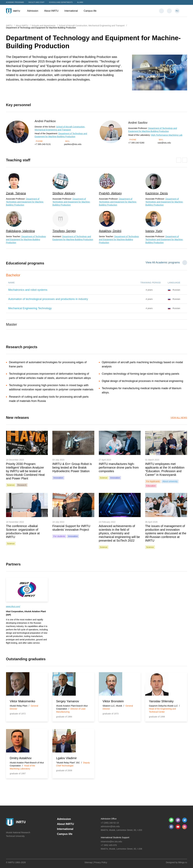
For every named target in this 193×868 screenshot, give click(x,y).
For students (59, 536)
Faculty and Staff (37, 2)
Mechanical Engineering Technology (30, 308)
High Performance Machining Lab (167, 135)
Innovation (58, 478)
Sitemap (88, 862)
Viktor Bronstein (113, 701)
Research (22, 485)
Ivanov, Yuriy (154, 231)
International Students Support (115, 837)
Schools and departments (61, 2)
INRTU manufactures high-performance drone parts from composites (119, 467)
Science (11, 485)
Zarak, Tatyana (16, 193)
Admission (34, 11)
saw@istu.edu (164, 143)
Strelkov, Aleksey (64, 193)
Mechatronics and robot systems (28, 290)
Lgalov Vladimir (66, 758)
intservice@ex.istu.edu (111, 842)
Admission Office (109, 819)
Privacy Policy (101, 862)
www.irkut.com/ (13, 606)
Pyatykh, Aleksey (110, 193)
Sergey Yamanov (68, 701)
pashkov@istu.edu (73, 144)
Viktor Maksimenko (23, 701)
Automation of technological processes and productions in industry (48, 299)
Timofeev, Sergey (64, 231)
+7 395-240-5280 (136, 143)
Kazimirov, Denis (157, 193)
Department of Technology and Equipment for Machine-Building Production (25, 202)
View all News (179, 418)
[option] (27, 209)
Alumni (80, 2)
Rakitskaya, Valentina (20, 231)
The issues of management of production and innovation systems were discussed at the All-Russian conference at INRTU (166, 533)
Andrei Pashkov (45, 121)
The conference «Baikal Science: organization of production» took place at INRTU (23, 531)
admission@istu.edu (110, 826)
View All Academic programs (163, 262)
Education (151, 486)
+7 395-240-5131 (43, 144)
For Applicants (153, 481)
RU (177, 11)
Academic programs (15, 2)
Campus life (92, 11)
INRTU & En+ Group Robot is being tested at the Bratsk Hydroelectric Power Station (72, 467)
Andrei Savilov (138, 123)
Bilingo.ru (183, 862)
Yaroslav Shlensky (161, 701)
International (73, 11)
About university (170, 481)
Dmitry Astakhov (21, 758)
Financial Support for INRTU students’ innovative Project (71, 528)
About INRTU (53, 11)
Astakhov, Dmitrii (110, 231)
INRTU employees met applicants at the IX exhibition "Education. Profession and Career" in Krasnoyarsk (165, 469)
